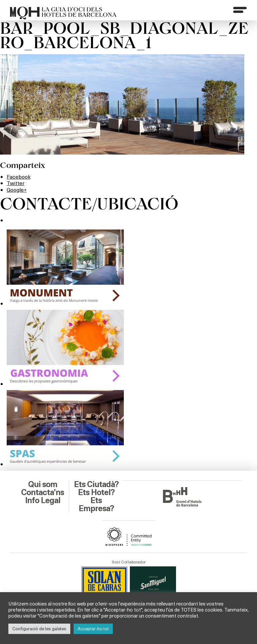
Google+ (17, 190)
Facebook (19, 176)
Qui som (43, 484)
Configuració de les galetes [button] (39, 629)
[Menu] (240, 10)
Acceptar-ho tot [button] (93, 629)
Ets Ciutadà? (96, 484)
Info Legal (43, 500)
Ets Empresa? (96, 504)
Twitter (16, 183)
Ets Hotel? (96, 492)
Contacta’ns (42, 492)
